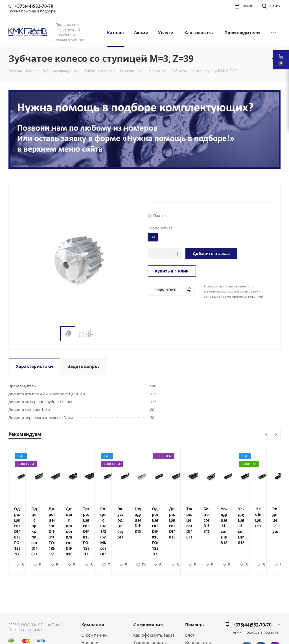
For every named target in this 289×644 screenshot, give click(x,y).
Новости (90, 603)
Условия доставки (152, 610)
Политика (91, 617)
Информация (148, 585)
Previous (267, 435)
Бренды (193, 610)
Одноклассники (261, 622)
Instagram (275, 608)
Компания (93, 585)
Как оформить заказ (154, 595)
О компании (94, 595)
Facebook (261, 608)
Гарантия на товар (152, 617)
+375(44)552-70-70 (252, 585)
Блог (190, 595)
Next (276, 435)
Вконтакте (247, 608)
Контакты (91, 610)
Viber (275, 622)
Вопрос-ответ (199, 603)
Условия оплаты (150, 603)
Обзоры (193, 617)
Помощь (194, 585)
